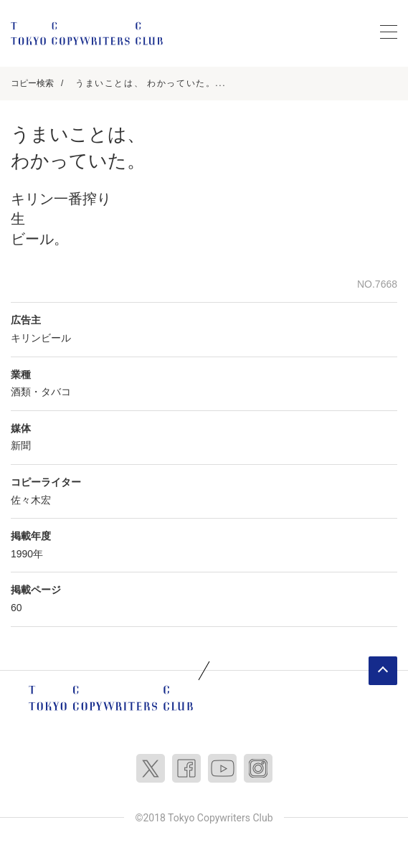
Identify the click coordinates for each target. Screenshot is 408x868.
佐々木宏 (31, 500)
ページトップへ (383, 671)
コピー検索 (32, 83)
